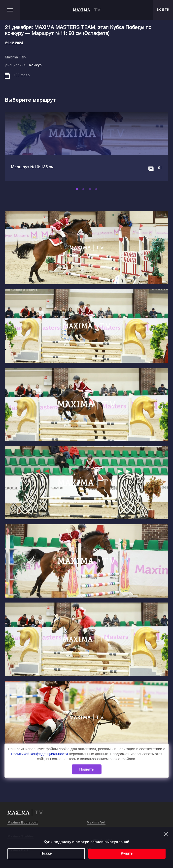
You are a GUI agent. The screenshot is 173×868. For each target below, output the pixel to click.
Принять (86, 769)
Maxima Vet (96, 823)
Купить (127, 854)
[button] (77, 189)
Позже (46, 854)
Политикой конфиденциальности (40, 754)
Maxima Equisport (23, 823)
